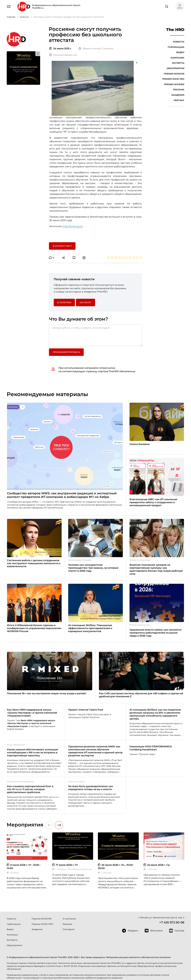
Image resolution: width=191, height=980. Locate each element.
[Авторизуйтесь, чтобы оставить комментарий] (96, 335)
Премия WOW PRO (173, 79)
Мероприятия (175, 68)
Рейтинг (179, 100)
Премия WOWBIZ (174, 84)
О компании (69, 919)
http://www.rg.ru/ (73, 226)
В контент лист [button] (62, 246)
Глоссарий (68, 929)
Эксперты (178, 63)
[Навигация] (9, 6)
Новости (179, 42)
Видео (180, 52)
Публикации (176, 47)
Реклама (179, 90)
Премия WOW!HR (174, 74)
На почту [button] (86, 302)
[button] (178, 7)
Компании (177, 58)
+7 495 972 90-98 (172, 922)
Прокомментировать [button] (66, 352)
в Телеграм (64, 302)
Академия (178, 95)
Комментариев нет (63, 55)
